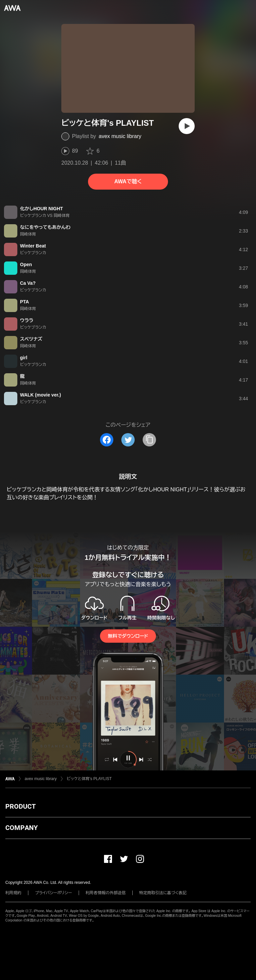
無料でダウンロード (128, 636)
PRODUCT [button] (20, 806)
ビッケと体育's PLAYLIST (89, 779)
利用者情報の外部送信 (106, 893)
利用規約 (13, 893)
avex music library (120, 136)
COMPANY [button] (21, 828)
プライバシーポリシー (53, 893)
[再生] (187, 126)
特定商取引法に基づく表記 (163, 893)
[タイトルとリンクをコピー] (149, 440)
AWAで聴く (128, 181)
